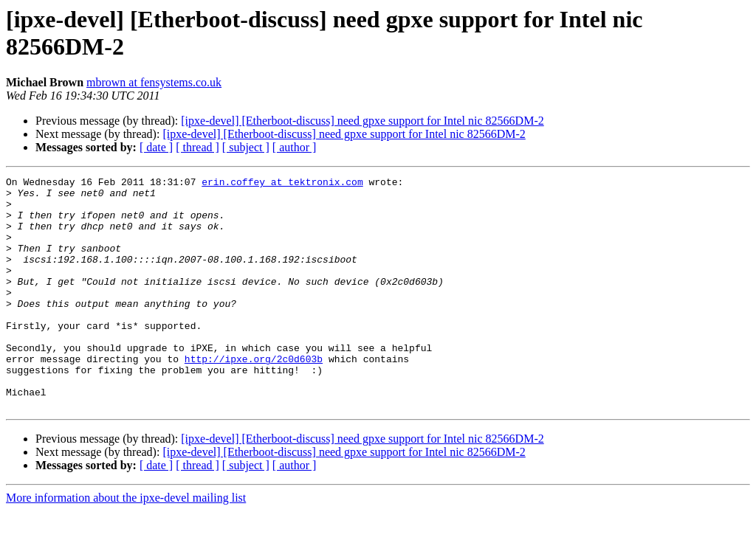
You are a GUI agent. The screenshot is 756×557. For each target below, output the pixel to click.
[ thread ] (197, 147)
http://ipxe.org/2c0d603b (254, 396)
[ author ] (295, 147)
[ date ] (156, 147)
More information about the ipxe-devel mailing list (126, 544)
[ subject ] (246, 147)
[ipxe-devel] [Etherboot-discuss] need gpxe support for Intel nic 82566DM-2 (362, 121)
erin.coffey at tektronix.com (282, 184)
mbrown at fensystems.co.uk (154, 82)
